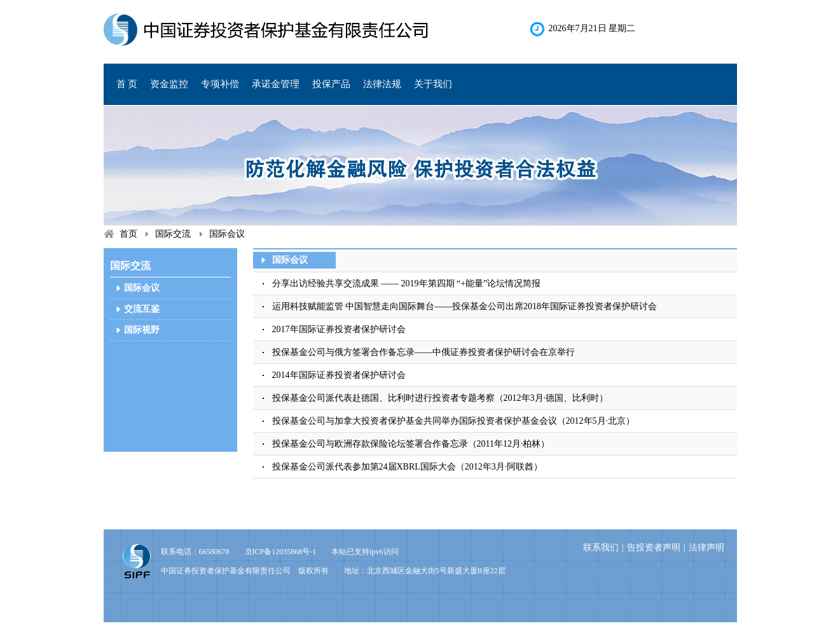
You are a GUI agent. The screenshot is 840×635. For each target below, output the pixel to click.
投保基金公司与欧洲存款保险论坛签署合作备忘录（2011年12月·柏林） (411, 444)
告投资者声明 (654, 548)
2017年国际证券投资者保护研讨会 (339, 329)
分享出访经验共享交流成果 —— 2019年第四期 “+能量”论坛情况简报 (407, 283)
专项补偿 (220, 84)
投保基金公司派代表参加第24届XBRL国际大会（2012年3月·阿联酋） (417, 467)
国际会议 (227, 234)
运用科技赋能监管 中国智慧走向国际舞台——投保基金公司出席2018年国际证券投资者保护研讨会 (465, 306)
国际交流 (173, 234)
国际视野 (142, 330)
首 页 (127, 84)
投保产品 (331, 84)
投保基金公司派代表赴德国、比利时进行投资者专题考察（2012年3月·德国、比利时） (440, 398)
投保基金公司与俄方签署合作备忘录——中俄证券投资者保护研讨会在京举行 (423, 352)
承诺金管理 (276, 84)
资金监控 (169, 84)
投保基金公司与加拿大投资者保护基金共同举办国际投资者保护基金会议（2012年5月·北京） (454, 421)
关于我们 (433, 84)
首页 (128, 234)
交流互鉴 (142, 309)
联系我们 (601, 548)
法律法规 (382, 84)
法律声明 (706, 548)
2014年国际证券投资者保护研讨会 (339, 375)
